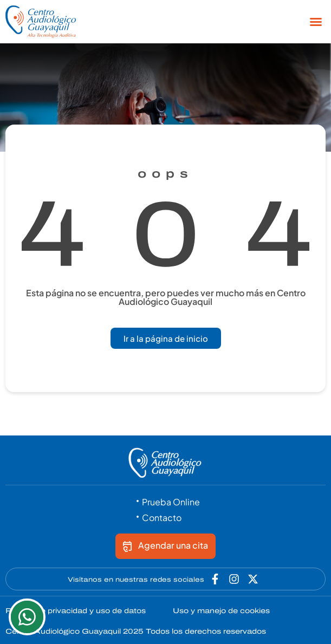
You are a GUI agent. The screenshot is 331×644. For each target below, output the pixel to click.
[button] (316, 22)
